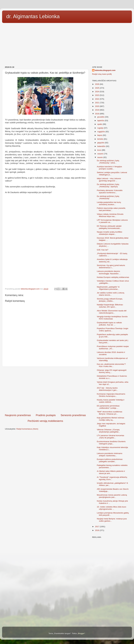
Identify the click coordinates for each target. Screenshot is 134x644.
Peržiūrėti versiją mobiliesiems (45, 421)
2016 (97, 530)
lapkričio (101, 121)
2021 (97, 103)
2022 (97, 99)
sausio (100, 157)
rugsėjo (101, 128)
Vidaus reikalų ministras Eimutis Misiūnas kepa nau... (110, 215)
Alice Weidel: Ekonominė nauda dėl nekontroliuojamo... (112, 312)
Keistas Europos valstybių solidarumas (113, 277)
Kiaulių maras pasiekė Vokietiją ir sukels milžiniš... (111, 401)
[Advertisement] (67, 44)
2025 (97, 88)
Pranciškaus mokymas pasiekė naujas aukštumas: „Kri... (113, 347)
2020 (97, 106)
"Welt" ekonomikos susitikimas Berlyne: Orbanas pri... (110, 413)
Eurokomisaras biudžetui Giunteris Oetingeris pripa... (111, 443)
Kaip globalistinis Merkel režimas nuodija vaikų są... (111, 419)
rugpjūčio (101, 132)
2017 (97, 527)
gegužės (101, 143)
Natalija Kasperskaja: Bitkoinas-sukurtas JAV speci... (110, 306)
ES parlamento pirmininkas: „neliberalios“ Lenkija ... (108, 407)
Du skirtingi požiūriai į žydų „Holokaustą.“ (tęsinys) (108, 185)
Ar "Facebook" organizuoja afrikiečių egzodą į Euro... (112, 478)
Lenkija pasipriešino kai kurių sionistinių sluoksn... (109, 203)
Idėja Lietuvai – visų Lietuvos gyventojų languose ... (109, 180)
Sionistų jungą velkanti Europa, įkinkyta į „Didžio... (110, 300)
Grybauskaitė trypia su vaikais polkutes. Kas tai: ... (109, 324)
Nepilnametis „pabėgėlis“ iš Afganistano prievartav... (108, 288)
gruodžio (101, 117)
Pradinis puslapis (46, 415)
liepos (100, 135)
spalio (100, 124)
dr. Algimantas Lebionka (33, 16)
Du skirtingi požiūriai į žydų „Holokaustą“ (108, 197)
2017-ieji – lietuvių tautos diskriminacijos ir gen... (107, 389)
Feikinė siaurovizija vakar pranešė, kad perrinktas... (111, 209)
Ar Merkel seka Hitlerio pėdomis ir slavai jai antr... (111, 472)
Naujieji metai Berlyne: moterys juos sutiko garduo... (112, 520)
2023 (97, 95)
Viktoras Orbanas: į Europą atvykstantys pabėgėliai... (108, 431)
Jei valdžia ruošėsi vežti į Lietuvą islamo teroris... (111, 294)
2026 (97, 84)
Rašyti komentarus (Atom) (27, 429)
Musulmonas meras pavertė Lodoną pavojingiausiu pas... (112, 496)
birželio (101, 139)
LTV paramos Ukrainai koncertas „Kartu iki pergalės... (111, 437)
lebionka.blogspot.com (105, 70)
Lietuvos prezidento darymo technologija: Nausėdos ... (109, 272)
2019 (97, 110)
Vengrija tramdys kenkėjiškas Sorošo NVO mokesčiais (112, 318)
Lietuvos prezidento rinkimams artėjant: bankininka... (110, 454)
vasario (101, 154)
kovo (100, 150)
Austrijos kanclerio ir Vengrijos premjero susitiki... (109, 168)
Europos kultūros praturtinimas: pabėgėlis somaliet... (110, 460)
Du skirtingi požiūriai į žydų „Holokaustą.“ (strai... (108, 162)
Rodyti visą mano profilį (102, 74)
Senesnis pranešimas (73, 415)
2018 (97, 114)
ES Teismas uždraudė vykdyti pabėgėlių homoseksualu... (109, 227)
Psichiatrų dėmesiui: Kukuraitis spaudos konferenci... (110, 191)
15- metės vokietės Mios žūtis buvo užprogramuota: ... (112, 508)
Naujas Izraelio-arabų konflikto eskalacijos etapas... (110, 233)
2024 (97, 92)
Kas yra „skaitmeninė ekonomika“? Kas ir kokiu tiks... (111, 365)
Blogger (81, 633)
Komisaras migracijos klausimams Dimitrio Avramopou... (111, 395)
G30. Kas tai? (103, 250)
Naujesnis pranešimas (18, 415)
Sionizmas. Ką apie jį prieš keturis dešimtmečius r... (111, 266)
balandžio (102, 146)
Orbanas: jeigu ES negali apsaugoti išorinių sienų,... (112, 371)
